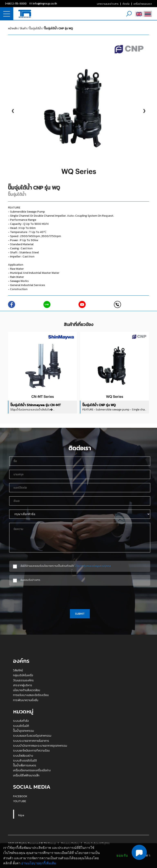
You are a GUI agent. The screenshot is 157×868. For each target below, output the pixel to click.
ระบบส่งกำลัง (21, 721)
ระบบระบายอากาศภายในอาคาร (31, 741)
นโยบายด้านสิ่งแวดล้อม (27, 690)
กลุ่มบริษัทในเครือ (23, 675)
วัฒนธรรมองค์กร (23, 680)
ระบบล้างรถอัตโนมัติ (25, 760)
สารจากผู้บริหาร (23, 685)
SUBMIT (80, 614)
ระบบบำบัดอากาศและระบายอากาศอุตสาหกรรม (40, 746)
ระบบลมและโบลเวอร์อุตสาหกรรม (32, 736)
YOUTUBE (20, 801)
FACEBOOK (20, 796)
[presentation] (80, 597)
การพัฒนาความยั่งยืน (26, 700)
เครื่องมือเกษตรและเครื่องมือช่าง (32, 770)
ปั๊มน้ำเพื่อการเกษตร (25, 765)
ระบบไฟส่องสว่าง (23, 756)
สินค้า (23, 28)
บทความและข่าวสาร (108, 4)
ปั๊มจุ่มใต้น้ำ (51, 28)
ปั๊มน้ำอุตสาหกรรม (24, 731)
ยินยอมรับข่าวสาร (30, 580)
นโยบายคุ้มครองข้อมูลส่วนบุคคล (93, 566)
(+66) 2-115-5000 (16, 3)
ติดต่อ (126, 4)
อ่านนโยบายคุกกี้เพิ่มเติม (39, 863)
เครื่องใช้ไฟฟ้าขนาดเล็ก (26, 775)
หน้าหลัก (13, 28)
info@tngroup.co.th (45, 3)
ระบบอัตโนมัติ (21, 726)
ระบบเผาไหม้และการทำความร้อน (31, 750)
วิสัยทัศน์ (18, 670)
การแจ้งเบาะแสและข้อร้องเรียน (31, 695)
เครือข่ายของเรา (143, 4)
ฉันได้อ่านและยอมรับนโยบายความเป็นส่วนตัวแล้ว (66, 566)
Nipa (21, 815)
